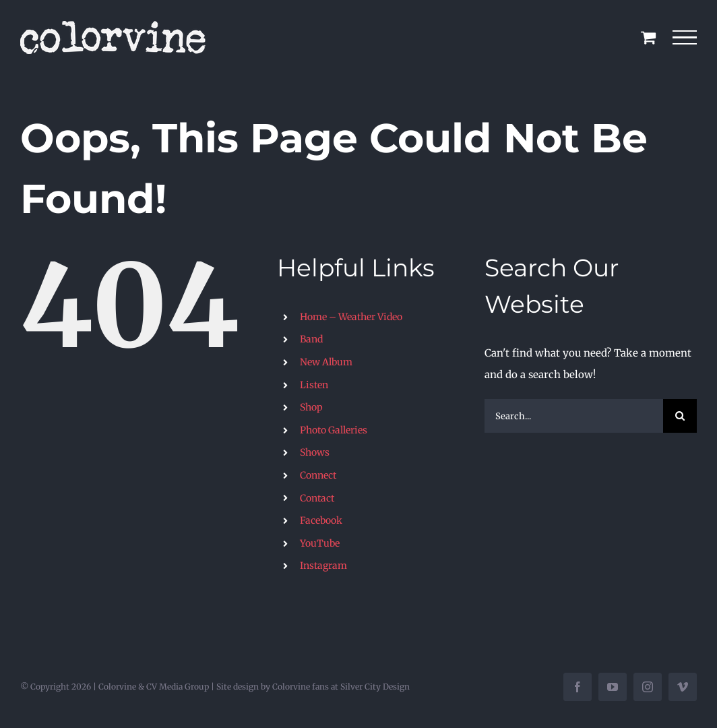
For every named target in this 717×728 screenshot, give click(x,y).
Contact (317, 498)
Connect (318, 475)
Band (311, 339)
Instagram (323, 566)
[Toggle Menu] (685, 38)
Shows (315, 452)
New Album (326, 362)
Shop (311, 407)
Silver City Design (375, 687)
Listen (314, 385)
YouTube (320, 543)
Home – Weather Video (351, 317)
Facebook (321, 520)
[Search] (680, 416)
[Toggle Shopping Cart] (648, 37)
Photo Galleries (334, 430)
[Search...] (574, 416)
